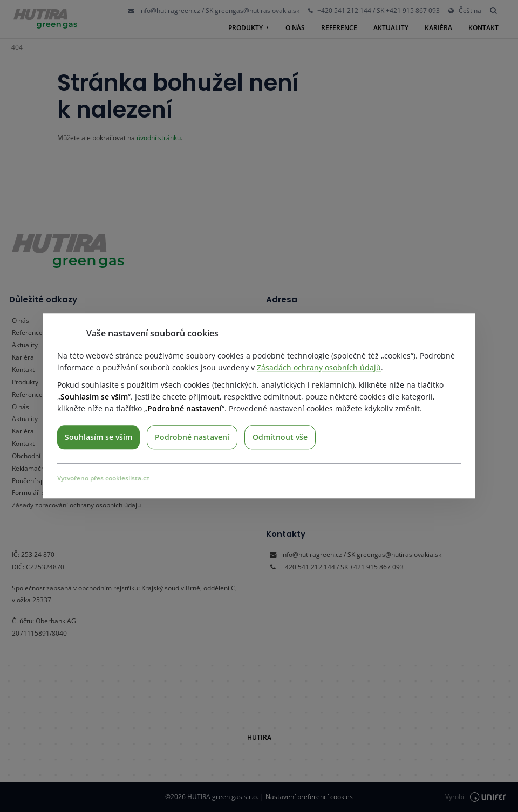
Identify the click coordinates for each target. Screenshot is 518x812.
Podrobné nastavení (192, 437)
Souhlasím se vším (98, 437)
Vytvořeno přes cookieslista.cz (103, 478)
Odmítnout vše (280, 437)
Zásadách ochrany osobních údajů (319, 367)
